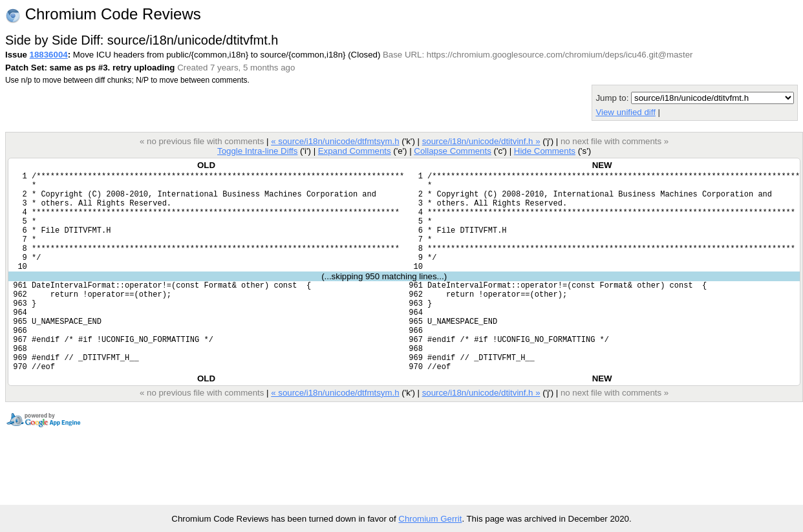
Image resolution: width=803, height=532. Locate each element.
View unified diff (625, 112)
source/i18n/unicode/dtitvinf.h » (481, 141)
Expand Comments (355, 151)
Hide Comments (545, 151)
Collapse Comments (452, 151)
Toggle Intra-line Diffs (257, 151)
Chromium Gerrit (430, 519)
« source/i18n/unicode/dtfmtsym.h (335, 141)
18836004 (49, 55)
